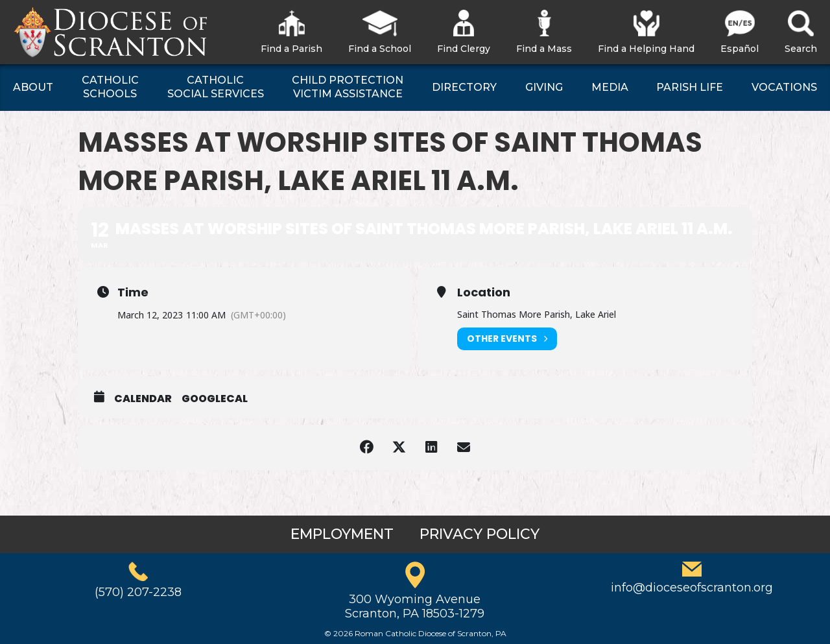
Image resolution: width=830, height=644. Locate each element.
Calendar (143, 399)
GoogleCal (215, 399)
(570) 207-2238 (138, 592)
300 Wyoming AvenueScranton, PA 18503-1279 (415, 606)
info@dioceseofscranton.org (692, 588)
